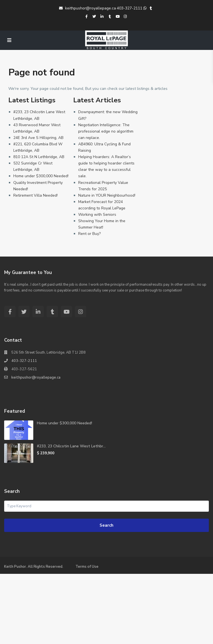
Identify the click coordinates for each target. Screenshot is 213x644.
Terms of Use (87, 567)
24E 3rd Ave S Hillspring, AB (38, 138)
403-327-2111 (130, 8)
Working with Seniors (97, 215)
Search (106, 525)
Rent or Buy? (89, 234)
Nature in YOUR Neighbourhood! (107, 195)
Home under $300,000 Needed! (41, 176)
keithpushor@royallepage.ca (88, 8)
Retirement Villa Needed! (35, 195)
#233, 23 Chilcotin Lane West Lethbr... (71, 446)
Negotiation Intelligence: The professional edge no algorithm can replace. (106, 131)
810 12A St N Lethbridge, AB (39, 157)
